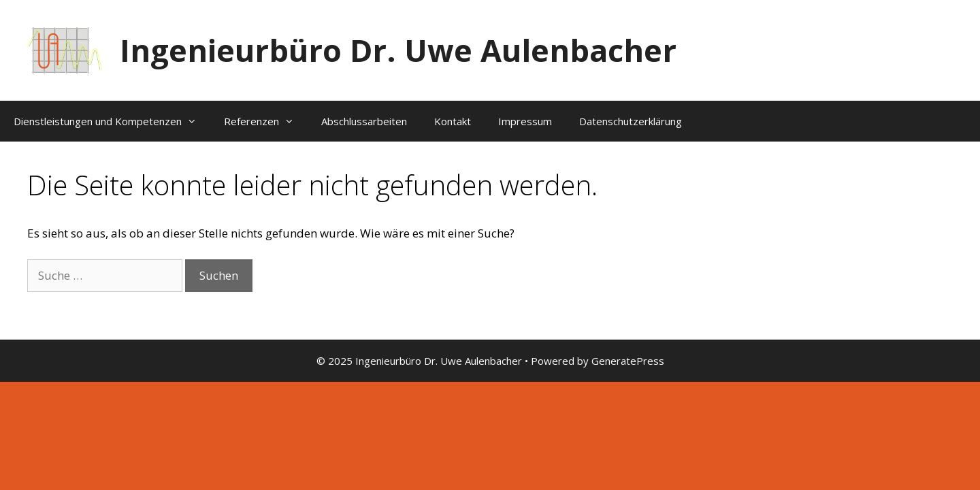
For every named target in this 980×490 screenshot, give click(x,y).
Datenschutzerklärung (631, 121)
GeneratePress (628, 361)
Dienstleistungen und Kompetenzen (112, 121)
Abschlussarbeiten (364, 121)
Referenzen (266, 121)
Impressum (525, 121)
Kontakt (453, 121)
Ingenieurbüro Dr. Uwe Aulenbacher (398, 50)
